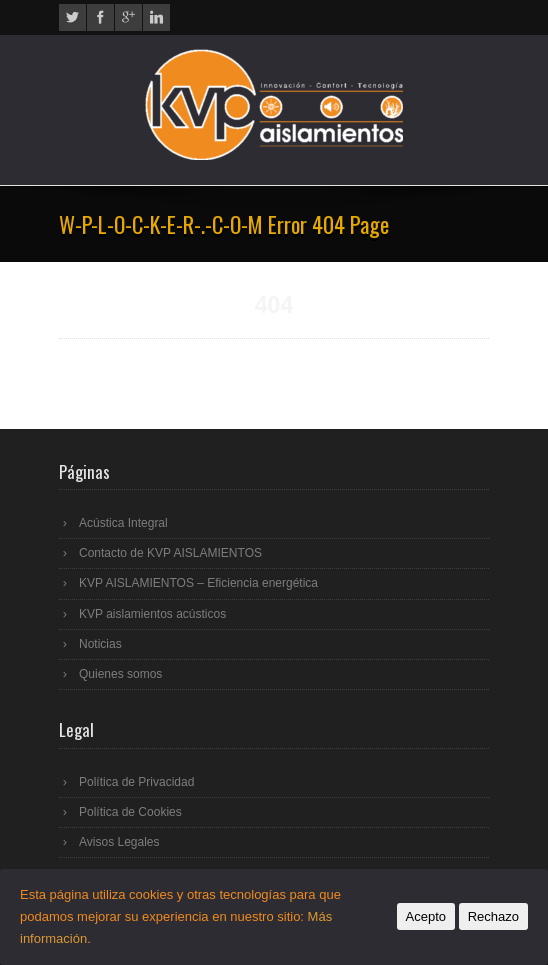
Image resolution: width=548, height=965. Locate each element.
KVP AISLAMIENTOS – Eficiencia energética (198, 583)
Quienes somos (120, 674)
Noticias (100, 644)
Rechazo (493, 916)
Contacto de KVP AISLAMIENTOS (170, 553)
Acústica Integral (123, 523)
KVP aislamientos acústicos (152, 614)
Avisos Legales (119, 842)
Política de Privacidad (136, 782)
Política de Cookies (130, 812)
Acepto (426, 916)
